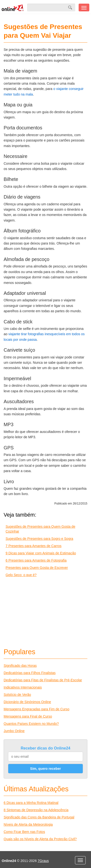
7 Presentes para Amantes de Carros (33, 546)
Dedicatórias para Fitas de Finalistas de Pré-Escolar (43, 680)
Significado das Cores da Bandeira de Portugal (39, 817)
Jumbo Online (14, 731)
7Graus (43, 861)
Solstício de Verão (17, 695)
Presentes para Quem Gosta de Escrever (37, 568)
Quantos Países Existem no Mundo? (31, 724)
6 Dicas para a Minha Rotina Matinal (31, 803)
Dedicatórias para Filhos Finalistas (30, 673)
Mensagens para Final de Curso (28, 716)
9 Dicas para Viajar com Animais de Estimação (41, 553)
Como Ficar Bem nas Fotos (24, 832)
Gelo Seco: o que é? (21, 575)
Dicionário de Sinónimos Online (27, 702)
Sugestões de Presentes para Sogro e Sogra (39, 539)
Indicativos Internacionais (23, 687)
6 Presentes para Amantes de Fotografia (36, 560)
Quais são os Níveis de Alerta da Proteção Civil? (40, 839)
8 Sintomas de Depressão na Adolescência (36, 810)
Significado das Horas (20, 666)
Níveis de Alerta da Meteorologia (28, 824)
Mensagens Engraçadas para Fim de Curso (37, 709)
